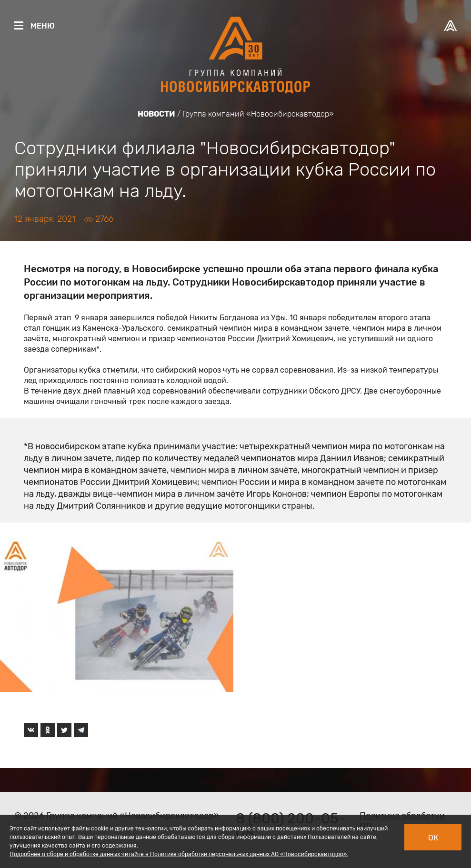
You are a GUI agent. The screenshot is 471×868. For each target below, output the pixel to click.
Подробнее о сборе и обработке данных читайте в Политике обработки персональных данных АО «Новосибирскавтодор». (179, 854)
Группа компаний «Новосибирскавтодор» (258, 114)
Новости (156, 114)
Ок (433, 838)
